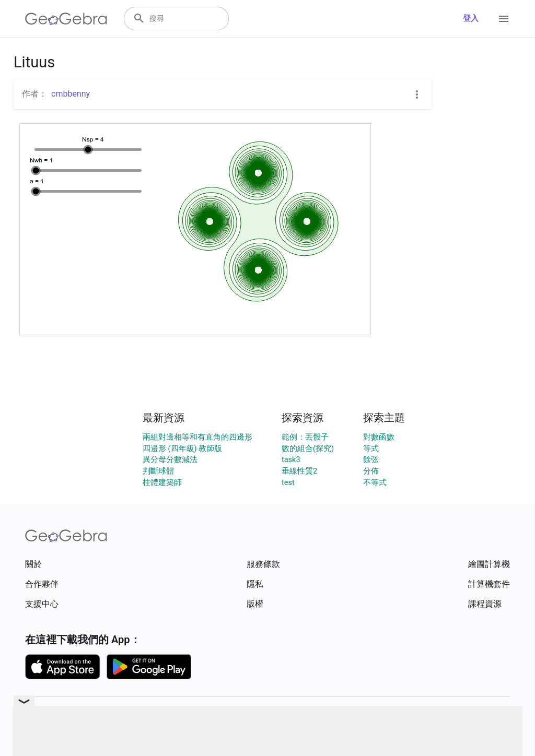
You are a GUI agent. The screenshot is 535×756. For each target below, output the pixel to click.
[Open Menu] (504, 19)
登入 (471, 19)
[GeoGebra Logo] (66, 19)
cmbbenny (71, 94)
